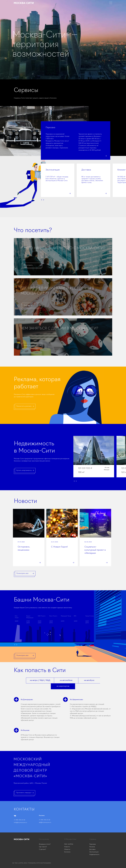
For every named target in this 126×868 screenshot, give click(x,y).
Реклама (92, 847)
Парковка (93, 844)
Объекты (67, 849)
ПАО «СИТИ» (69, 844)
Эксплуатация (94, 852)
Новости (67, 847)
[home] (24, 3)
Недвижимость (94, 855)
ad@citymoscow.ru (45, 822)
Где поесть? (43, 847)
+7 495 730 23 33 (20, 820)
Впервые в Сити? (45, 844)
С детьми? (43, 849)
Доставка (92, 849)
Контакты (67, 852)
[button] (76, 197)
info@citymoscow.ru (20, 823)
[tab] (40, 680)
